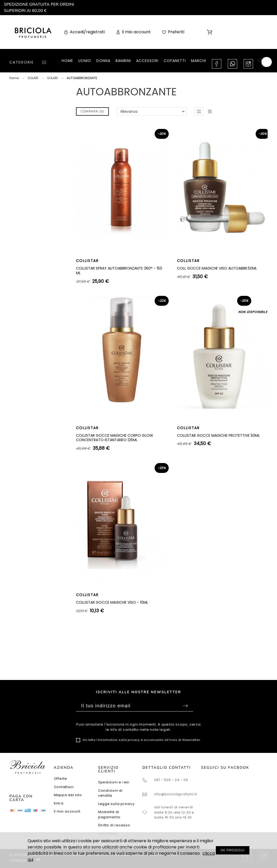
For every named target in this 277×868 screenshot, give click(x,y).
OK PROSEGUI (233, 850)
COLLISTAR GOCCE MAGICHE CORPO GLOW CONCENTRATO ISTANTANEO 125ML (115, 438)
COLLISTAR (87, 261)
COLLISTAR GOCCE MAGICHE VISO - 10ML (112, 602)
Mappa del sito (68, 795)
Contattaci (64, 787)
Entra (59, 803)
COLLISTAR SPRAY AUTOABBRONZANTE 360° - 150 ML (119, 271)
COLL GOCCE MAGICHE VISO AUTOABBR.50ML (217, 268)
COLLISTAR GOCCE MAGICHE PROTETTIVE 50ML (218, 435)
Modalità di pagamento (109, 814)
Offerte (61, 779)
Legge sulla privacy (116, 804)
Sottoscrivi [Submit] (185, 706)
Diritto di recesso (114, 825)
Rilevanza (129, 111)
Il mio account (67, 811)
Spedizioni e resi (114, 782)
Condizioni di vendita (110, 793)
